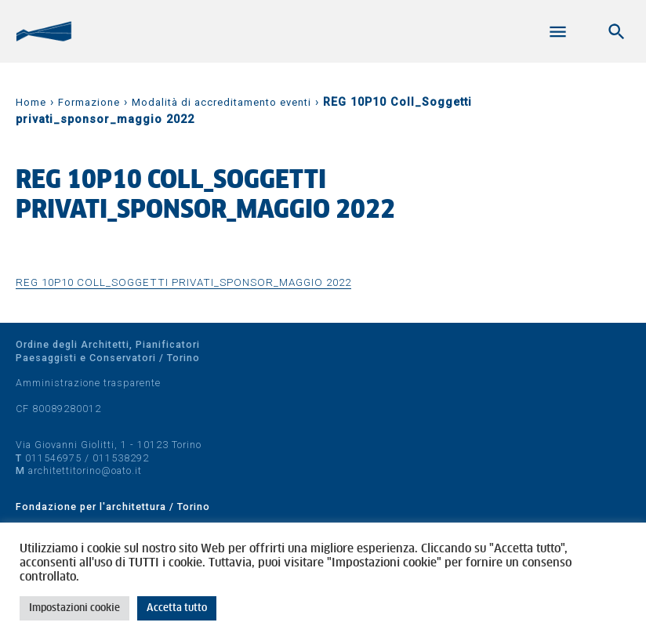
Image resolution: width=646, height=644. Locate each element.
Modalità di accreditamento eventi (221, 102)
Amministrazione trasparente (88, 383)
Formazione (89, 102)
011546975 (53, 458)
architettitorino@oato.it (85, 470)
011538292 (121, 458)
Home (31, 102)
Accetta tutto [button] (177, 608)
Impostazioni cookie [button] (74, 608)
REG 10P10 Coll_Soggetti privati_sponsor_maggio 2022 (183, 282)
